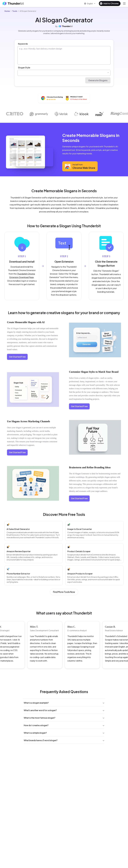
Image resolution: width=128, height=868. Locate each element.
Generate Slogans (98, 80)
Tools (15, 11)
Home (7, 11)
